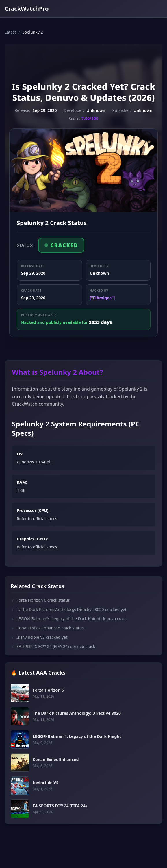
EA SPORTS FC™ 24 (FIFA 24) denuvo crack (53, 647)
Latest (10, 32)
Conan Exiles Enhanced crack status (47, 628)
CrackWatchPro (27, 9)
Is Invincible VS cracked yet (39, 637)
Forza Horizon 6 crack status (40, 600)
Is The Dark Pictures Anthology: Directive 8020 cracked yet (69, 610)
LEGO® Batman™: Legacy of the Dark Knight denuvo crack (69, 619)
